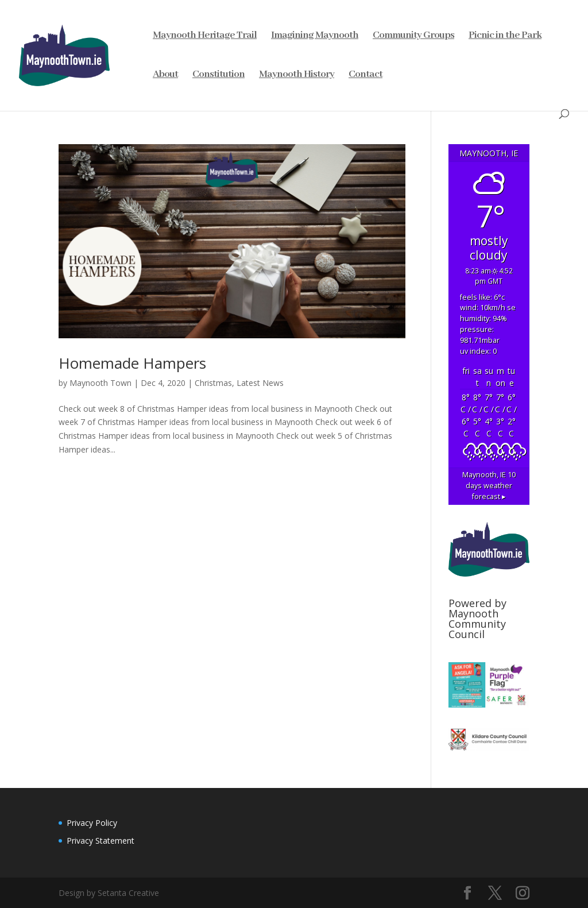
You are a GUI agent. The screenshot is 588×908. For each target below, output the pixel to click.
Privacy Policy (92, 823)
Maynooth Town (100, 383)
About (165, 75)
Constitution (218, 75)
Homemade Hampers (132, 363)
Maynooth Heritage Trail (205, 36)
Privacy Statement (100, 841)
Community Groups (413, 36)
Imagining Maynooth (315, 36)
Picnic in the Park (505, 36)
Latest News (260, 383)
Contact (365, 75)
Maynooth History (297, 75)
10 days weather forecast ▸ (489, 486)
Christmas (213, 383)
